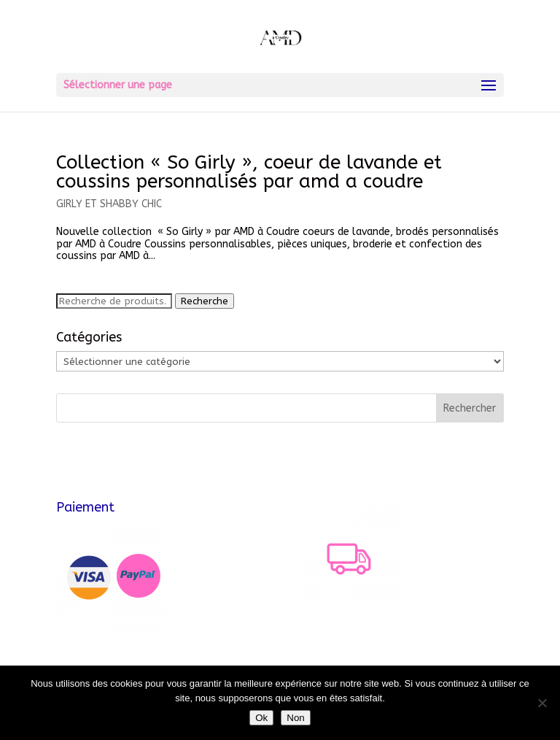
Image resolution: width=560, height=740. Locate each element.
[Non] (542, 703)
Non (295, 718)
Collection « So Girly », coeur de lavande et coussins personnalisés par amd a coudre (249, 172)
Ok (261, 718)
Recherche (205, 301)
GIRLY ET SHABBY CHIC (109, 204)
